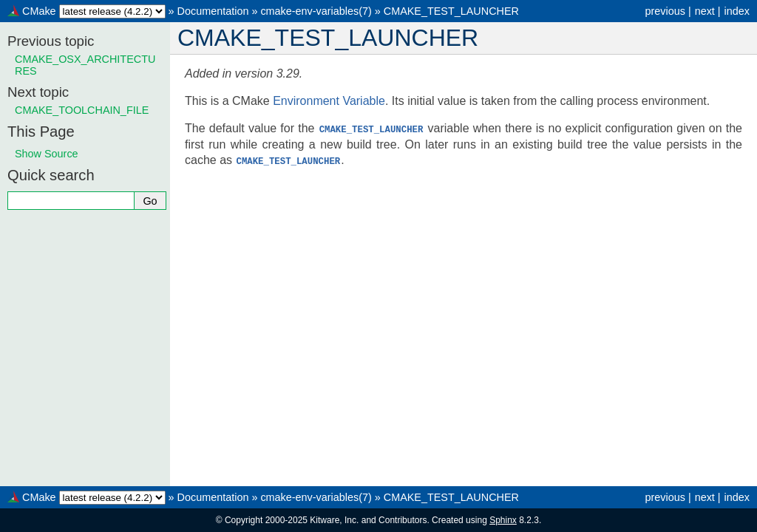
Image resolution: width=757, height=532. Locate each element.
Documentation (213, 11)
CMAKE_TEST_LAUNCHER (451, 11)
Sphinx (503, 520)
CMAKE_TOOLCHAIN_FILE (82, 110)
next (705, 11)
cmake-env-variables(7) (316, 11)
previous (665, 11)
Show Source (47, 154)
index (737, 11)
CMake (39, 11)
